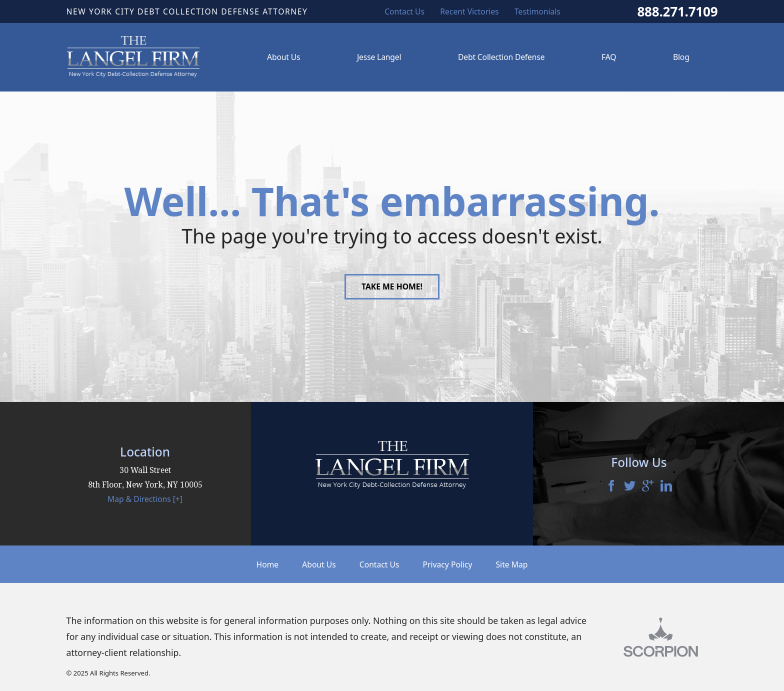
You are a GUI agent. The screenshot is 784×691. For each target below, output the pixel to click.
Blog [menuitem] (681, 57)
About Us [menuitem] (283, 57)
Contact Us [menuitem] (404, 11)
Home (268, 564)
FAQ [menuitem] (609, 57)
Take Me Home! (392, 286)
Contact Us (379, 564)
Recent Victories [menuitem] (469, 11)
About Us (319, 564)
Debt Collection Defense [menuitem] (501, 57)
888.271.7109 (677, 11)
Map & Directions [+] (145, 499)
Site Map (512, 564)
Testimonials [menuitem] (537, 11)
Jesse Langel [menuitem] (379, 57)
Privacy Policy (448, 564)
